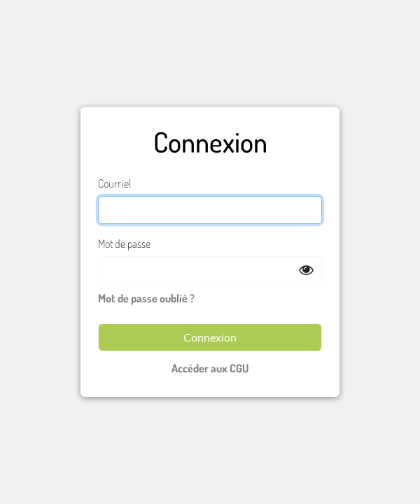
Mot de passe (124, 244)
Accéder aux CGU (210, 368)
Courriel (114, 183)
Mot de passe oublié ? (146, 298)
